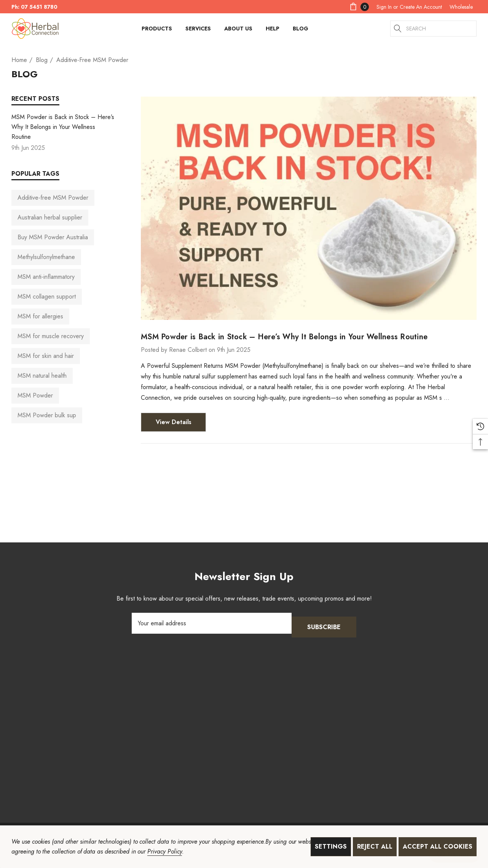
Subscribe (324, 623)
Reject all (375, 847)
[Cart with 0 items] (359, 7)
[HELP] (273, 30)
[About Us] (238, 30)
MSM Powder (35, 395)
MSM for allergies (40, 316)
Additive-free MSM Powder (53, 198)
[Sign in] (384, 7)
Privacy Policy (164, 851)
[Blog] (300, 29)
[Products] (157, 30)
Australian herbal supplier (50, 217)
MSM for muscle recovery (51, 336)
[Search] (398, 29)
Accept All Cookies (438, 847)
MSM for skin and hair (46, 356)
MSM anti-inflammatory (46, 277)
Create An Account (421, 7)
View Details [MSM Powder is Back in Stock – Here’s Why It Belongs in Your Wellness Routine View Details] (174, 422)
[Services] (198, 30)
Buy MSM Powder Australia (53, 237)
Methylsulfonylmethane (46, 257)
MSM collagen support (47, 296)
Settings (331, 847)
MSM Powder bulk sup (47, 415)
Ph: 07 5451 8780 (34, 7)
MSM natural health (42, 376)
